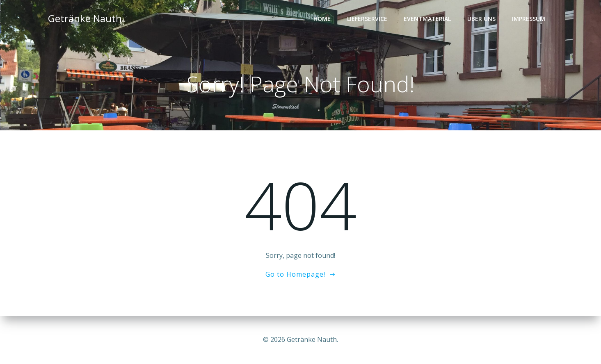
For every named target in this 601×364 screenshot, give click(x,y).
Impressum (529, 19)
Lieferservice (367, 19)
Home (322, 19)
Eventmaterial (427, 19)
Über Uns (481, 19)
